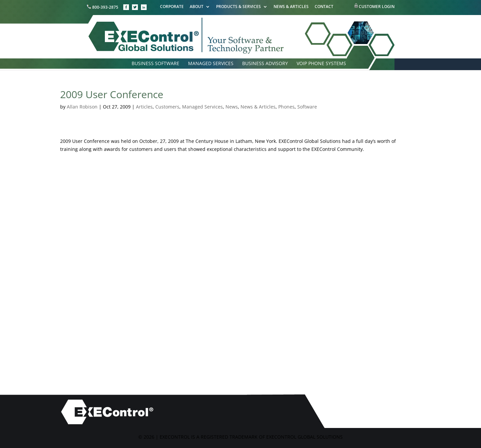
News (232, 107)
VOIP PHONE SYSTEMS (321, 64)
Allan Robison (82, 107)
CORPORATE (172, 7)
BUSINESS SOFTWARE (155, 64)
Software (307, 107)
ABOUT (197, 7)
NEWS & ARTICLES (291, 7)
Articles (144, 107)
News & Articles (258, 107)
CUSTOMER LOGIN (377, 7)
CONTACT (324, 7)
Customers (167, 107)
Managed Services (202, 107)
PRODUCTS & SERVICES (238, 7)
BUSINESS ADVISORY (265, 64)
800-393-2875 (103, 7)
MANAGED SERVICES (211, 64)
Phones (286, 107)
